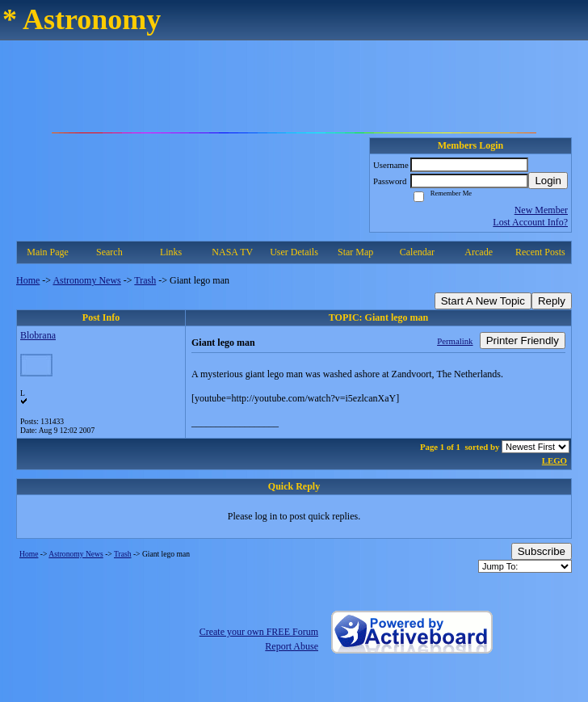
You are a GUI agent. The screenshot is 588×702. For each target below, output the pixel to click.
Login (548, 181)
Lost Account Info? (530, 222)
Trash (145, 280)
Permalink (455, 341)
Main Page (48, 252)
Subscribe (542, 551)
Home (28, 280)
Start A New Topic (483, 301)
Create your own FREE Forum (259, 632)
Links (171, 252)
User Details (294, 252)
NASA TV (232, 252)
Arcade (479, 252)
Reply (552, 301)
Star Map (355, 252)
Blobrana (38, 335)
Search (109, 252)
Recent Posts (540, 252)
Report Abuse (292, 646)
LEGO (554, 460)
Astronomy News (86, 280)
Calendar (417, 252)
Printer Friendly (523, 340)
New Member (541, 210)
